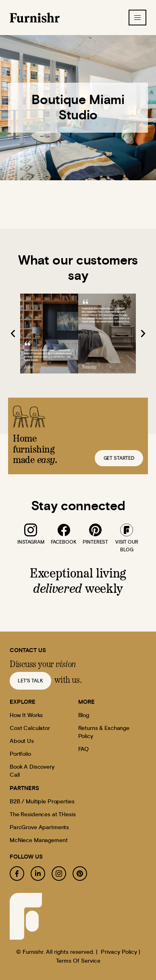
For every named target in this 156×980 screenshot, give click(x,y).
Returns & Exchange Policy (104, 732)
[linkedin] (38, 874)
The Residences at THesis (43, 815)
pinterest (95, 542)
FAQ (84, 749)
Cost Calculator (30, 728)
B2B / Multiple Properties (42, 802)
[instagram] (31, 530)
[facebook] (63, 530)
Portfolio (20, 754)
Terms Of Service (78, 961)
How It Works (26, 715)
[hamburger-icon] (137, 18)
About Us (22, 741)
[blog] (127, 530)
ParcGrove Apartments (39, 828)
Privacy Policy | (121, 952)
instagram (31, 542)
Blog (84, 715)
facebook (64, 542)
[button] (13, 334)
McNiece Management (38, 840)
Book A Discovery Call (32, 771)
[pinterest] (96, 530)
